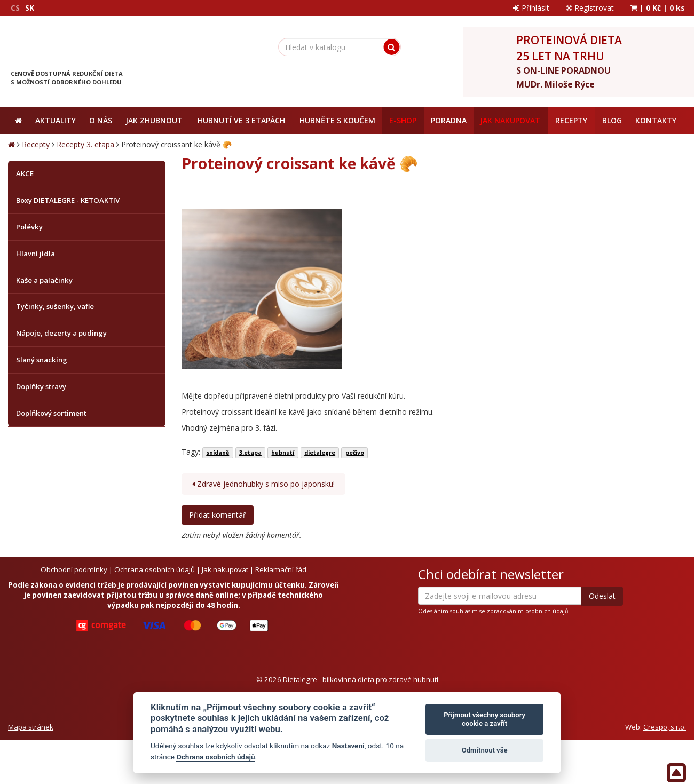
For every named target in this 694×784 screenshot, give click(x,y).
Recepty (36, 144)
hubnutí (283, 453)
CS (15, 8)
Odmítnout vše (485, 750)
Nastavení (348, 746)
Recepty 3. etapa (85, 144)
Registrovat (590, 8)
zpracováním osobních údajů (528, 611)
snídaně (218, 453)
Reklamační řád (281, 569)
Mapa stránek (31, 727)
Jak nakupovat (225, 569)
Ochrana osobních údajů (155, 569)
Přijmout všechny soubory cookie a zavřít (484, 719)
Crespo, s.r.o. (665, 727)
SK (30, 8)
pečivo (355, 453)
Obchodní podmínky (74, 569)
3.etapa (250, 453)
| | (658, 8)
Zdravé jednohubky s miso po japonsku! (263, 484)
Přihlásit (531, 8)
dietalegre (320, 453)
